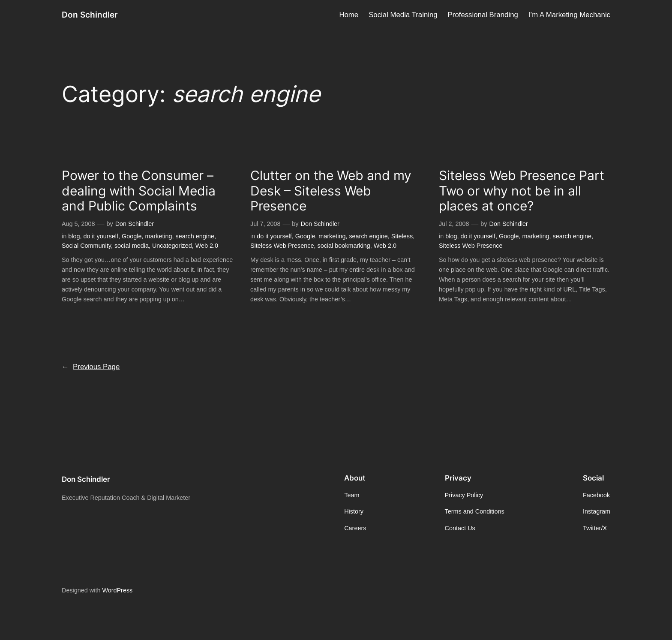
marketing (158, 236)
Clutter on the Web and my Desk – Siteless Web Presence (331, 191)
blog (74, 236)
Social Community (86, 246)
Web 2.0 (207, 246)
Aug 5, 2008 (78, 224)
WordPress (117, 590)
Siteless (402, 236)
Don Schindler (90, 15)
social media (132, 246)
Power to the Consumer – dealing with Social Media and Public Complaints (139, 191)
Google (132, 236)
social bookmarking (344, 246)
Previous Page (91, 367)
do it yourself (101, 236)
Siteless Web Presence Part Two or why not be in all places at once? (522, 191)
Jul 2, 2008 (454, 224)
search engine (195, 236)
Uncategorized (172, 246)
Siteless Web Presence (282, 246)
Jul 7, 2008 (265, 224)
